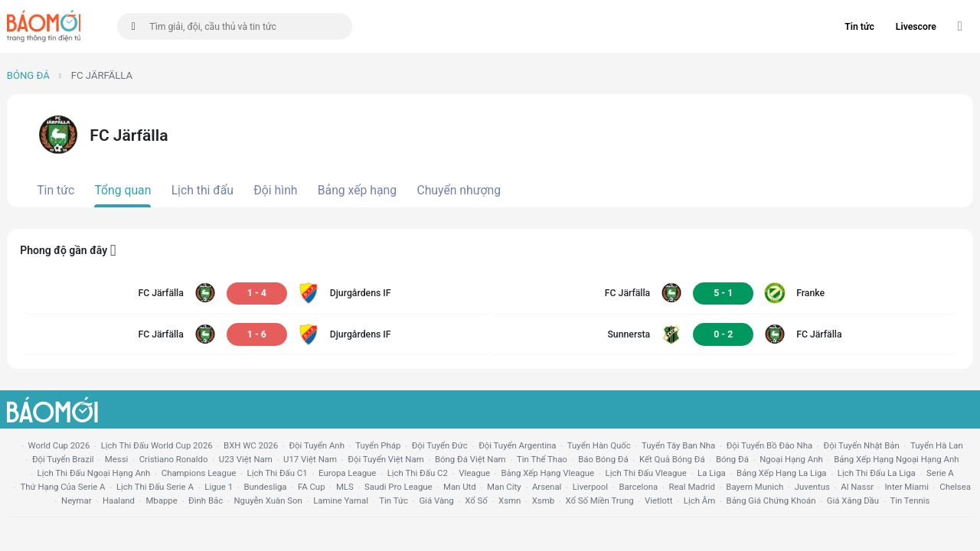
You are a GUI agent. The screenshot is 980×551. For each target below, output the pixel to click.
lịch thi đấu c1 (278, 473)
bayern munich (755, 487)
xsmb (543, 500)
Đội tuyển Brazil (63, 459)
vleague (474, 473)
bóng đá (732, 459)
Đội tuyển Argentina (517, 445)
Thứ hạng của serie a (62, 487)
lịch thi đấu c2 (418, 473)
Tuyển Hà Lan (937, 445)
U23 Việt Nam (246, 459)
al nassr (857, 487)
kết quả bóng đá (672, 459)
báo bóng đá (603, 459)
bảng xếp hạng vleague (547, 473)
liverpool (590, 487)
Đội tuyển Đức (440, 445)
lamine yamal (341, 500)
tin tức (394, 500)
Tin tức (859, 27)
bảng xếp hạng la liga (781, 473)
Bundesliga (265, 487)
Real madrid (692, 487)
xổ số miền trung (599, 500)
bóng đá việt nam (470, 459)
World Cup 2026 (59, 445)
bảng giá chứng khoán (771, 500)
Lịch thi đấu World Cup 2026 (157, 445)
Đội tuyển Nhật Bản (862, 445)
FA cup (312, 487)
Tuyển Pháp (378, 445)
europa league (347, 473)
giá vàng (436, 500)
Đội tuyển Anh (316, 445)
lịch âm (699, 500)
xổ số (476, 500)
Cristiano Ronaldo (174, 459)
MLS (345, 487)
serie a (940, 473)
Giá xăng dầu (853, 500)
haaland (119, 500)
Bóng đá (28, 75)
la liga (712, 473)
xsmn (510, 500)
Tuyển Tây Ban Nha (678, 445)
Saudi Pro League (398, 487)
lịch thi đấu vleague (646, 473)
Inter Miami (907, 487)
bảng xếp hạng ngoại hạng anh (896, 459)
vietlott (658, 500)
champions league (199, 473)
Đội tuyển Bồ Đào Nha (770, 445)
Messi (116, 459)
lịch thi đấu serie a (155, 487)
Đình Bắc (206, 500)
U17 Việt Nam (310, 459)
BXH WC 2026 (251, 445)
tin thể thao (542, 459)
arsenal (547, 487)
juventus (812, 487)
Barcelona (638, 487)
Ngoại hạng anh (791, 459)
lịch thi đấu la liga (877, 473)
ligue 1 (219, 487)
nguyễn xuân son (268, 500)
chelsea (955, 487)
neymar (76, 500)
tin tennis (910, 500)
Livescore (916, 27)
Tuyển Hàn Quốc (599, 445)
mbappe (161, 500)
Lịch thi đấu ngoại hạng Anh (94, 473)
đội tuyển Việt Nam (385, 459)
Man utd (460, 487)
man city (504, 487)
